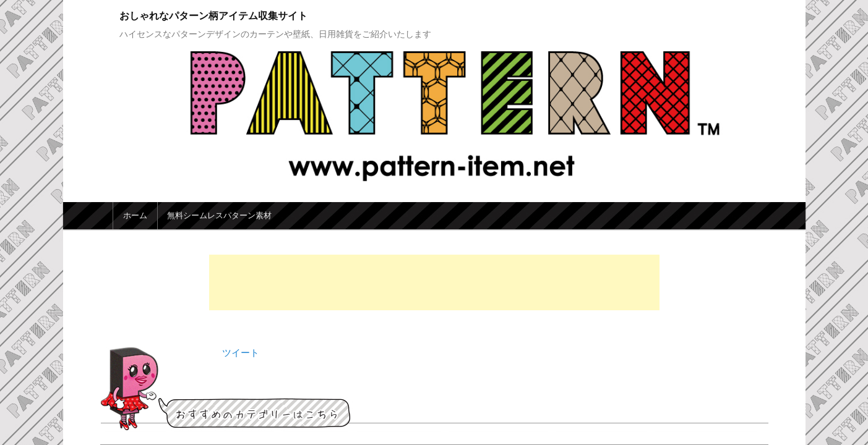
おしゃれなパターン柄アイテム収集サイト (213, 16)
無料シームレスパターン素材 (219, 215)
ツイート (241, 353)
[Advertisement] (434, 282)
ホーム (135, 215)
